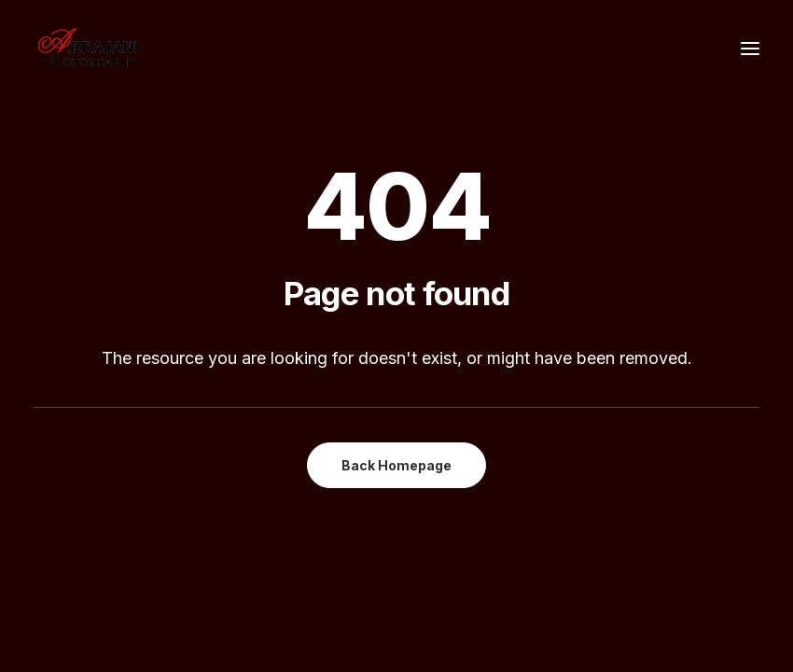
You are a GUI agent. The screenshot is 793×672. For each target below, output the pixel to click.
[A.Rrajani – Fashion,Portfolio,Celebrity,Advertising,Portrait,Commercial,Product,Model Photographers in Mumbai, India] (87, 49)
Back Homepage (396, 465)
